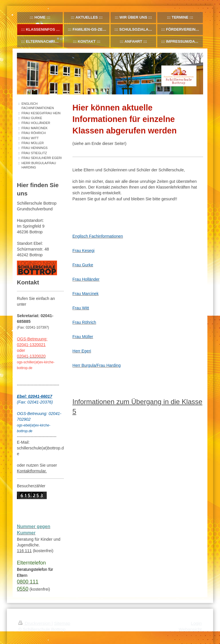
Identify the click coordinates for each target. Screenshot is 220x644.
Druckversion (35, 623)
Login (196, 623)
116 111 (24, 551)
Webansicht (190, 629)
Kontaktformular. (32, 471)
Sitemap (62, 623)
